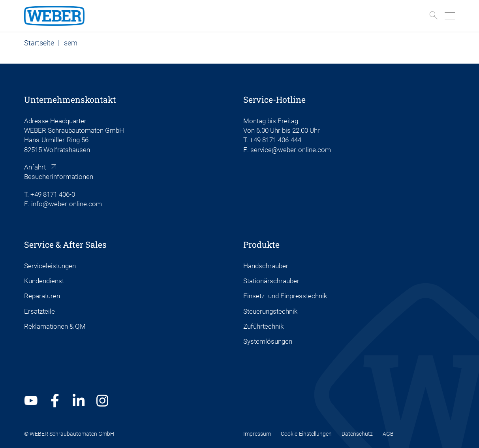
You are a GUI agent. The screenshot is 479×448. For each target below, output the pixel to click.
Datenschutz (357, 434)
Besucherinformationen (59, 177)
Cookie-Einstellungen (306, 434)
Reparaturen (42, 296)
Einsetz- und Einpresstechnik (285, 296)
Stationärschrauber (271, 281)
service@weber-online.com (291, 150)
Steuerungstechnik (270, 311)
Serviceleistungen (50, 266)
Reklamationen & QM (55, 326)
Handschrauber (266, 266)
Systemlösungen (268, 341)
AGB (388, 434)
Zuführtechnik (263, 326)
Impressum (257, 434)
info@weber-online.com (67, 204)
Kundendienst (44, 281)
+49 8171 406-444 (275, 140)
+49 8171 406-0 (53, 194)
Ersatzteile (39, 311)
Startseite (39, 43)
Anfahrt (35, 167)
